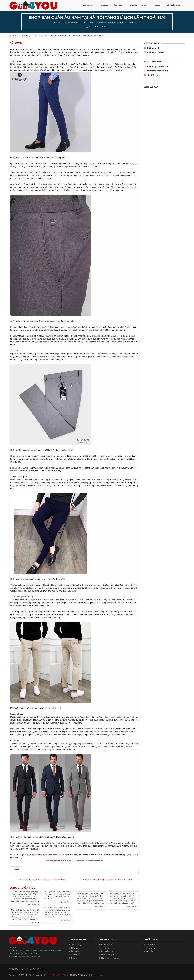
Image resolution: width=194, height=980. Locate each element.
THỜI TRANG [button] (88, 5)
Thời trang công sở (156, 52)
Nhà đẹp (75, 948)
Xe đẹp (75, 958)
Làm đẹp (76, 951)
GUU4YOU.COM (60, 975)
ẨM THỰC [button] (118, 5)
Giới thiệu (14, 969)
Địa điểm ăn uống (110, 958)
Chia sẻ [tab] (16, 869)
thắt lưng (62, 855)
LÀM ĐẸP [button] (104, 5)
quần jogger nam (34, 855)
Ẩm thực (76, 955)
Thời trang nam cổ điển (158, 71)
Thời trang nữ (153, 48)
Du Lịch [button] (133, 5)
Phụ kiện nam (153, 75)
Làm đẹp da (107, 951)
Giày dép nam (173, 5)
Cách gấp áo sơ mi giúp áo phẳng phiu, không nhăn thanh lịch (107, 880)
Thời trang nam (40, 35)
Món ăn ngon (108, 955)
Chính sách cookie (39, 969)
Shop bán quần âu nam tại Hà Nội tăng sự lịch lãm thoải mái (77, 35)
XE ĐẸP (157, 5)
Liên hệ (24, 969)
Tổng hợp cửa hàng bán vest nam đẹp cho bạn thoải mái (42, 880)
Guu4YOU (14, 35)
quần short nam (50, 855)
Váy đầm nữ (107, 944)
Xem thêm (33, 904)
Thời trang (26, 35)
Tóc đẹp (105, 948)
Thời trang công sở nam (158, 66)
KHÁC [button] (145, 5)
